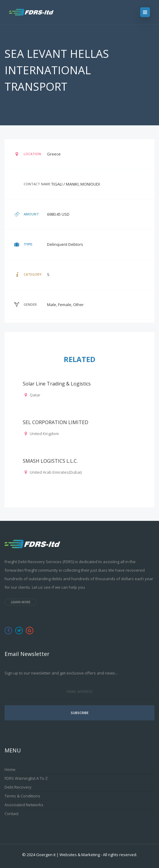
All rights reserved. (120, 855)
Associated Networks (24, 805)
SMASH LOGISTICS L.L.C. (50, 461)
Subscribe (80, 713)
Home (10, 769)
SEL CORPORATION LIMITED (56, 422)
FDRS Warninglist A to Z (26, 778)
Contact (12, 814)
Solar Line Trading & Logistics (57, 384)
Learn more (21, 602)
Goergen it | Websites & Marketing (68, 855)
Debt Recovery (18, 787)
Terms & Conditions (22, 796)
